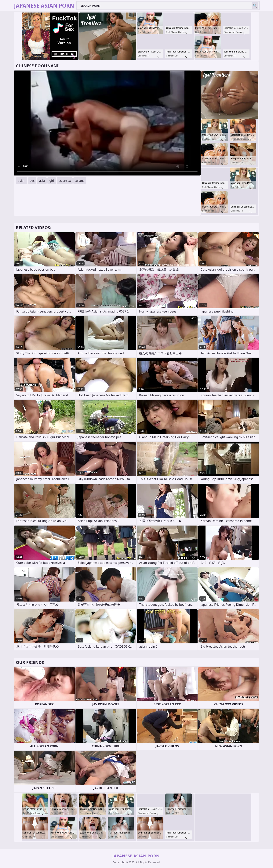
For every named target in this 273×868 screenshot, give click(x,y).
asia (42, 181)
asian (22, 181)
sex (32, 181)
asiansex (65, 181)
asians (80, 181)
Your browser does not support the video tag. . (107, 123)
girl (52, 181)
